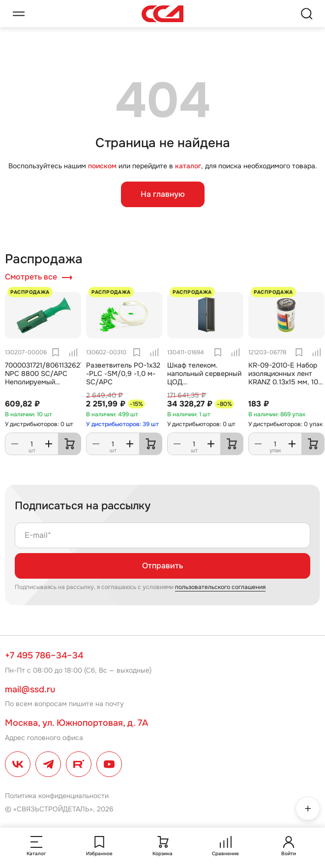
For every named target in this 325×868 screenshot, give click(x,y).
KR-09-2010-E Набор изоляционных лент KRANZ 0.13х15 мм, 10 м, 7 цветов (283, 377)
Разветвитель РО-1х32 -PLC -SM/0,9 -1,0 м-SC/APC (123, 373)
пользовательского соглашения (220, 587)
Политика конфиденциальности (57, 796)
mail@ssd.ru (30, 689)
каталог (188, 166)
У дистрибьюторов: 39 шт (122, 424)
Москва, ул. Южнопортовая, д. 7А (76, 723)
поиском (102, 166)
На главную (163, 194)
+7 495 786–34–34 (44, 655)
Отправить (162, 566)
